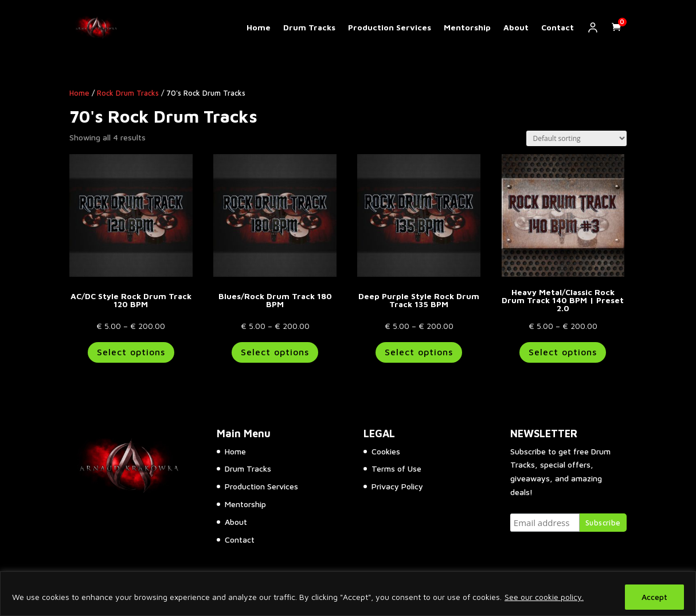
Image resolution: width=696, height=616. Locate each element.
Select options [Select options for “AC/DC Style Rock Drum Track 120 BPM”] (131, 352)
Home (259, 28)
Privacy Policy (397, 486)
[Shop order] (576, 138)
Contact (558, 28)
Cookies (386, 451)
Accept (654, 597)
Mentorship (467, 28)
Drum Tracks (309, 28)
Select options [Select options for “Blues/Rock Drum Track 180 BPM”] (275, 352)
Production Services (390, 28)
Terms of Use (396, 468)
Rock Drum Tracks (128, 93)
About (516, 28)
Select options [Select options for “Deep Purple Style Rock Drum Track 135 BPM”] (419, 352)
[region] (348, 594)
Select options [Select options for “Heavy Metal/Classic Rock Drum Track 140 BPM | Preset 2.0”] (563, 352)
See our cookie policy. (544, 597)
